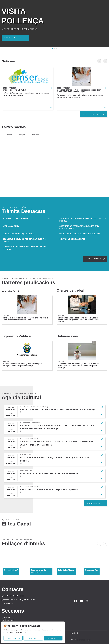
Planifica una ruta (13, 38)
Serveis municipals (8, 620)
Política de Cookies (21, 632)
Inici (3, 615)
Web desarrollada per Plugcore (81, 640)
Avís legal (74, 633)
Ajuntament (6, 618)
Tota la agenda (93, 503)
